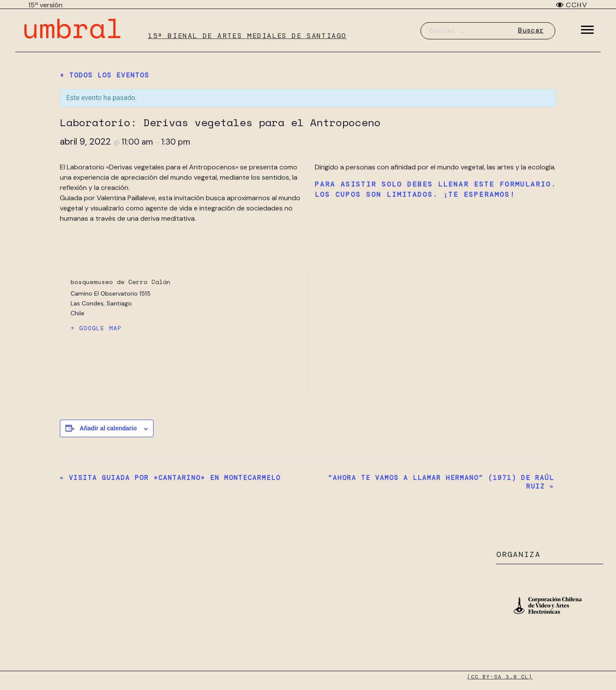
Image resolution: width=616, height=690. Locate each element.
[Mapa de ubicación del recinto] (241, 332)
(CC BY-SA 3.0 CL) (500, 677)
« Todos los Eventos (105, 75)
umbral (72, 28)
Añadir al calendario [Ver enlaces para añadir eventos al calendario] (108, 428)
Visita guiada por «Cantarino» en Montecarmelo (170, 478)
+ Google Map (96, 328)
